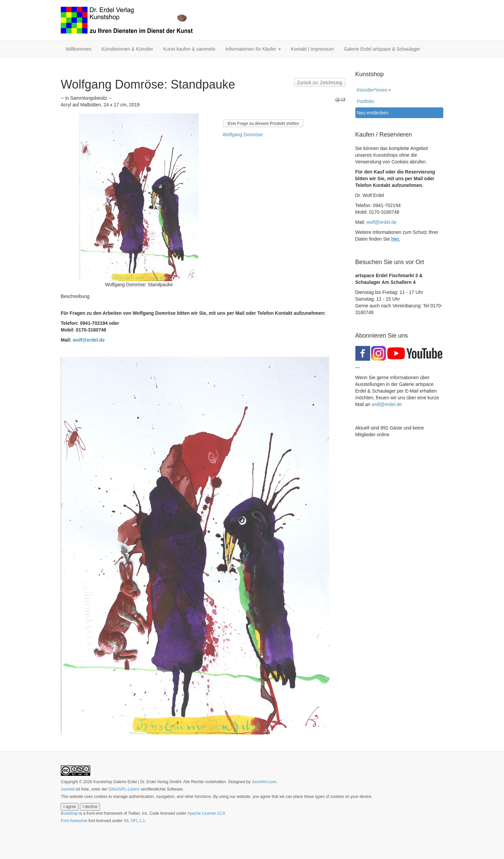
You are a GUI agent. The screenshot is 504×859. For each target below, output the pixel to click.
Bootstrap (69, 813)
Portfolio (366, 101)
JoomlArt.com (264, 782)
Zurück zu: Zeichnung (320, 83)
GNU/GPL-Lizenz (124, 789)
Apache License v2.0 (206, 813)
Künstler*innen (374, 90)
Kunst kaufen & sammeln (189, 49)
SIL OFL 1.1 (134, 821)
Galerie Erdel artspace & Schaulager (382, 49)
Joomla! (68, 789)
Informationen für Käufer (253, 49)
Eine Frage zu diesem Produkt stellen (263, 123)
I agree (70, 807)
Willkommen (79, 49)
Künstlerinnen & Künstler (127, 49)
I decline (90, 807)
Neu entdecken (373, 113)
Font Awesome (74, 821)
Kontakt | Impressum (312, 49)
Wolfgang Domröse (243, 135)
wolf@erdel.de (89, 340)
